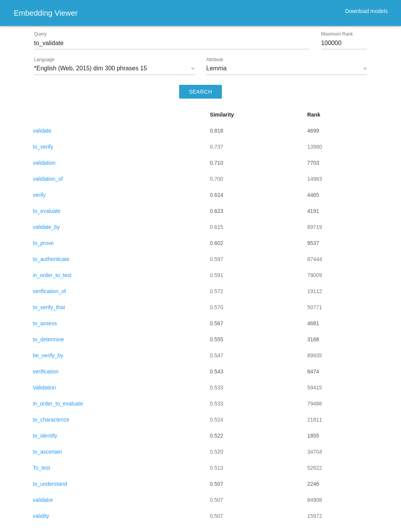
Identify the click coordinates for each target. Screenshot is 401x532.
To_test (41, 468)
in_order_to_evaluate (58, 404)
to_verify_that (49, 307)
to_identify (45, 436)
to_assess (45, 323)
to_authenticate (51, 259)
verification (46, 371)
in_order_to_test (52, 275)
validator (43, 500)
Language (44, 60)
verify (39, 195)
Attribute (215, 60)
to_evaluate (47, 211)
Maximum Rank (337, 34)
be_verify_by (48, 355)
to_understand (50, 484)
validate (42, 131)
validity (41, 516)
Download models (366, 11)
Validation (44, 388)
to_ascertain (47, 452)
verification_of (49, 291)
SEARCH (201, 92)
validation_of (48, 179)
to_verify (43, 147)
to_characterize (51, 420)
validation (44, 163)
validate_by (46, 227)
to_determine (49, 339)
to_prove (43, 243)
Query (40, 34)
